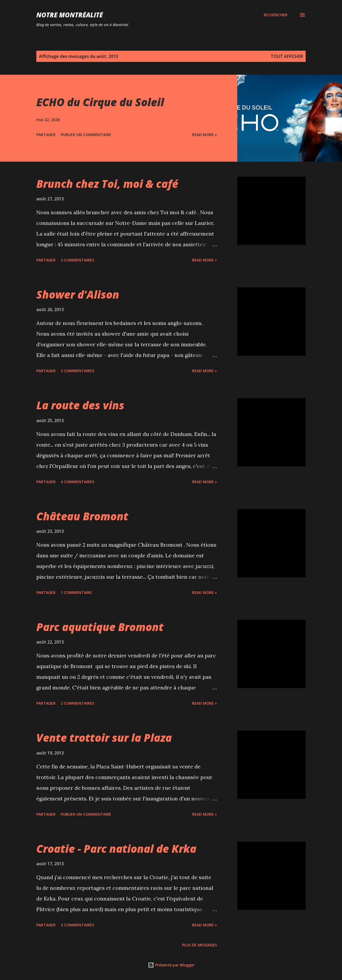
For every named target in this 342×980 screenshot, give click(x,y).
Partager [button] (46, 135)
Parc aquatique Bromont (100, 627)
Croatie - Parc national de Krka (116, 849)
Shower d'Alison (78, 294)
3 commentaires (77, 925)
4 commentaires (77, 482)
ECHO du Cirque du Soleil (100, 102)
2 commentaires (77, 260)
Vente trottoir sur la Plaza (104, 738)
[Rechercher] (276, 15)
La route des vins (80, 405)
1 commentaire (76, 592)
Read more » (205, 135)
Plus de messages (199, 945)
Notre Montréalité (70, 15)
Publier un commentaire (86, 135)
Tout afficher (287, 56)
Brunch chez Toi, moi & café (107, 184)
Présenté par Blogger (171, 965)
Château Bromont (82, 516)
